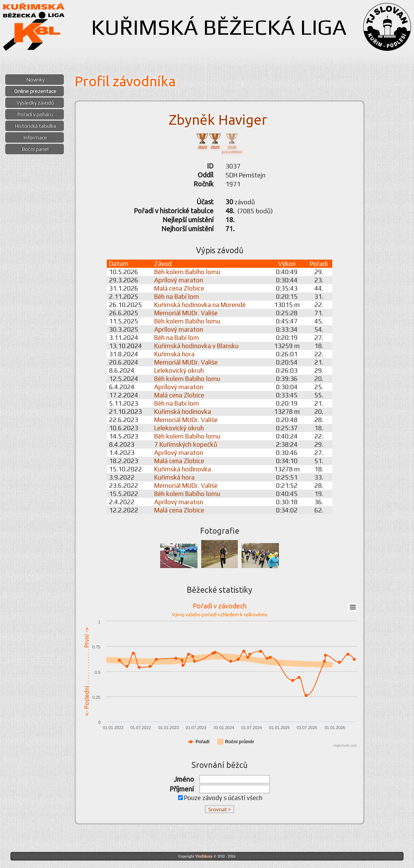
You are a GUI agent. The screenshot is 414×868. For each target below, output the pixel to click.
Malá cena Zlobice (179, 288)
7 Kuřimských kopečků (186, 444)
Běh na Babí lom (177, 297)
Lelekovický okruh (179, 371)
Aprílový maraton (179, 280)
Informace (35, 137)
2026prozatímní (232, 143)
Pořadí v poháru (35, 114)
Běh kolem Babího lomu (187, 272)
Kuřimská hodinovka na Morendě (200, 305)
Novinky (35, 80)
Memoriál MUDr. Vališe (186, 313)
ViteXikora (204, 856)
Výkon (287, 264)
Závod (163, 264)
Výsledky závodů (35, 103)
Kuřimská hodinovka (183, 412)
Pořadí (319, 264)
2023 (215, 141)
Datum (119, 264)
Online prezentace (35, 91)
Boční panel (35, 149)
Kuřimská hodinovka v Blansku (196, 346)
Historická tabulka (35, 126)
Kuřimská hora (174, 354)
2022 (202, 141)
